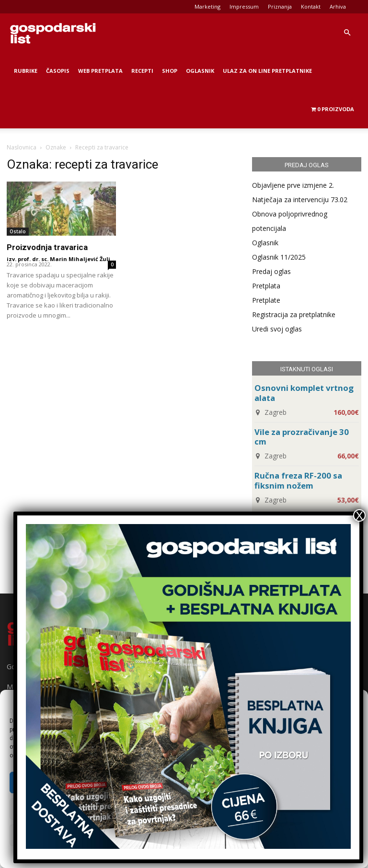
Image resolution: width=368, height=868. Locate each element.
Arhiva (338, 6)
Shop (170, 71)
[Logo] (53, 33)
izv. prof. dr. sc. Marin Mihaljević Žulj (58, 259)
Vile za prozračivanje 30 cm (302, 437)
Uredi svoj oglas (277, 329)
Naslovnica (22, 147)
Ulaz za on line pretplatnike (267, 71)
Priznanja (280, 6)
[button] (347, 33)
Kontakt (311, 6)
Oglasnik (200, 71)
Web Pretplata (100, 71)
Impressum (244, 6)
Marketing (207, 6)
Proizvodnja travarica (47, 247)
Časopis (58, 71)
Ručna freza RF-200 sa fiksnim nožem (298, 480)
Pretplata (266, 286)
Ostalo (18, 231)
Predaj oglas (271, 271)
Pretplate (266, 300)
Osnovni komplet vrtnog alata (304, 393)
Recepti (142, 71)
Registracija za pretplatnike (294, 314)
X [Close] (359, 515)
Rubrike (26, 71)
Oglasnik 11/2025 (279, 257)
